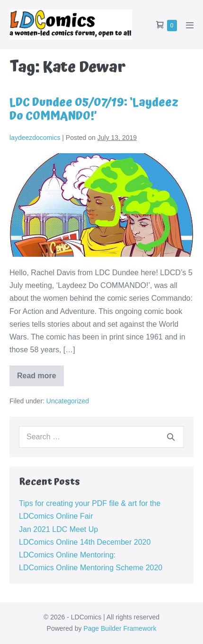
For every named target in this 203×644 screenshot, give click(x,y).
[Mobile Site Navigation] (190, 25)
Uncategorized (68, 401)
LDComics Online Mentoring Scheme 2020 (91, 568)
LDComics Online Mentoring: (67, 555)
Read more (40, 379)
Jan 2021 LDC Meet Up (58, 529)
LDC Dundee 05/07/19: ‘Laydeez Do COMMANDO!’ (94, 109)
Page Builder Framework (120, 628)
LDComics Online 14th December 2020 (85, 542)
